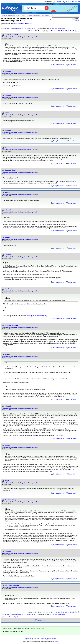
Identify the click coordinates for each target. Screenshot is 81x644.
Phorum (32, 641)
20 (68, 31)
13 (52, 31)
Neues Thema (31, 29)
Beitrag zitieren (73, 65)
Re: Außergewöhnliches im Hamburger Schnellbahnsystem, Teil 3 (21, 37)
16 (59, 31)
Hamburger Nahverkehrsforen (17, 15)
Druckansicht (41, 620)
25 (50, 29)
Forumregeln (52, 639)
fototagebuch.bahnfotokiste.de (37, 316)
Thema (47, 15)
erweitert (77, 21)
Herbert (7, 237)
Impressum (28, 639)
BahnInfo (55, 641)
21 (71, 31)
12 (50, 31)
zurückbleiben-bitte (12, 585)
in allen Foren (62, 29)
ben (6, 148)
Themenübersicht (18, 29)
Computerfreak (10, 170)
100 (56, 29)
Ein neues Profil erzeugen (73, 2)
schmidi (8, 71)
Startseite (4, 15)
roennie (8, 113)
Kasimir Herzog (10, 500)
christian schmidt (11, 35)
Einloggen (59, 2)
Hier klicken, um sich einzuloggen (13, 631)
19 (66, 31)
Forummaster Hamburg (23, 24)
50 (53, 29)
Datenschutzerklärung (40, 639)
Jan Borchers (10, 289)
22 (73, 31)
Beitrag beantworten (59, 65)
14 (54, 31)
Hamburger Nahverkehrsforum (35, 15)
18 (64, 31)
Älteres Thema (21, 617)
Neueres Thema (8, 617)
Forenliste (6, 29)
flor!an (7, 445)
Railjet (7, 481)
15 (57, 31)
